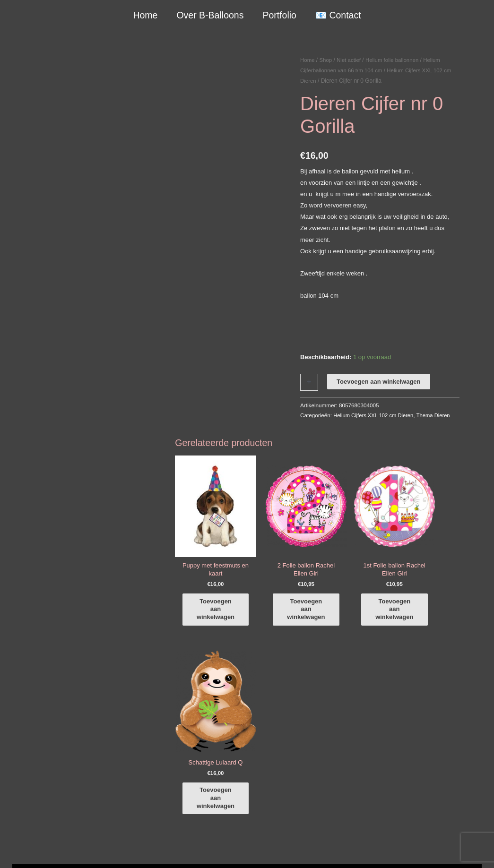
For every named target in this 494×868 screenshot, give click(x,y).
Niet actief (351, 60)
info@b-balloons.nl (47, 757)
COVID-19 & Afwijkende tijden (53, 808)
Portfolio (279, 15)
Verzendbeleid (359, 850)
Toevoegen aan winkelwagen (378, 382)
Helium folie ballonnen (396, 60)
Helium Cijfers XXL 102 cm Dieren (375, 415)
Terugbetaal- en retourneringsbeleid (433, 850)
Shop (327, 60)
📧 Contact (337, 15)
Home (146, 15)
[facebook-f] (432, 712)
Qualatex (25, 819)
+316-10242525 (43, 746)
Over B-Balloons (210, 15)
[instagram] (432, 725)
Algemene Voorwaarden (301, 850)
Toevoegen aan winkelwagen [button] (220, 607)
